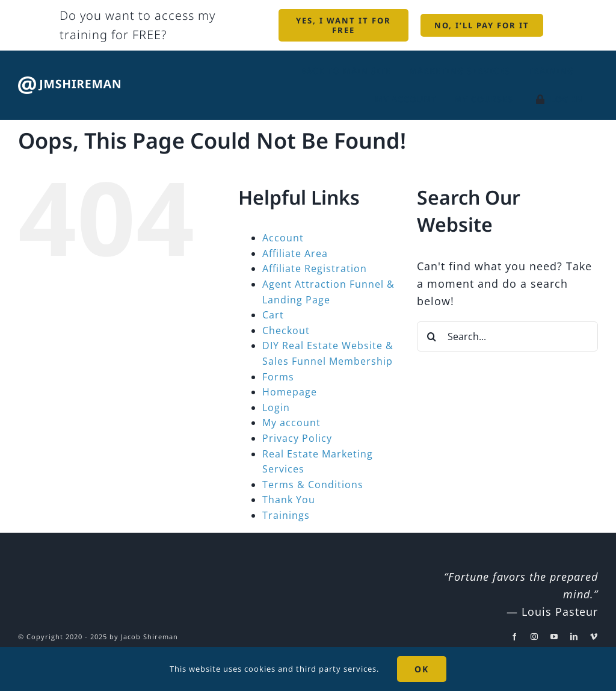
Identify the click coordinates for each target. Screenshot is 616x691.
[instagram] (534, 637)
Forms (278, 377)
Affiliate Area (295, 253)
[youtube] (554, 637)
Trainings (286, 515)
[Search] (432, 336)
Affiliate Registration (315, 268)
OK (422, 669)
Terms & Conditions (313, 485)
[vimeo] (594, 637)
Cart (273, 315)
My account (291, 423)
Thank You (289, 500)
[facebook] (515, 637)
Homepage (290, 392)
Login (276, 407)
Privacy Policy (297, 438)
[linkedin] (574, 637)
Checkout (286, 330)
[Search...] (507, 336)
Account (283, 238)
